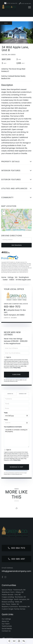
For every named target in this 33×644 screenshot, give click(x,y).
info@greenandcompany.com (16, 571)
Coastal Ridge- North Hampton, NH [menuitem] (16, 599)
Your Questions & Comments (13, 427)
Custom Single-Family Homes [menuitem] (14, 609)
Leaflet (8, 230)
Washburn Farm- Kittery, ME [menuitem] (13, 592)
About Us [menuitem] (5, 621)
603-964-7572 (12, 307)
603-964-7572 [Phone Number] (18, 548)
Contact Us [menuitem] (6, 631)
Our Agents (14, 318)
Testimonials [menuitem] (7, 626)
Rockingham (24, 277)
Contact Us (7, 318)
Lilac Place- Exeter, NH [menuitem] (10, 604)
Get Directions (17, 245)
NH (16, 277)
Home (4, 277)
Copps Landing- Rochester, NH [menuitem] (14, 597)
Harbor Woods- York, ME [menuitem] (11, 595)
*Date (6, 413)
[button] (3, 32)
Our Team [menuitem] (6, 624)
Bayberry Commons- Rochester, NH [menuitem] (16, 607)
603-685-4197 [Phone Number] (18, 559)
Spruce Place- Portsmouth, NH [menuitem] (14, 590)
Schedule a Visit (23, 394)
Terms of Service (16, 474)
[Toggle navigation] (29, 7)
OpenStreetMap (19, 230)
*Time (6, 420)
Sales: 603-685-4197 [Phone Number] (25, 3)
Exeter (5, 280)
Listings (11, 277)
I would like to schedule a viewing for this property (16, 438)
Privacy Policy (17, 368)
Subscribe (16, 374)
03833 (12, 280)
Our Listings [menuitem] (6, 619)
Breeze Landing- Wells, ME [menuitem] (12, 602)
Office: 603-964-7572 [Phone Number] (11, 3)
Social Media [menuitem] (7, 629)
